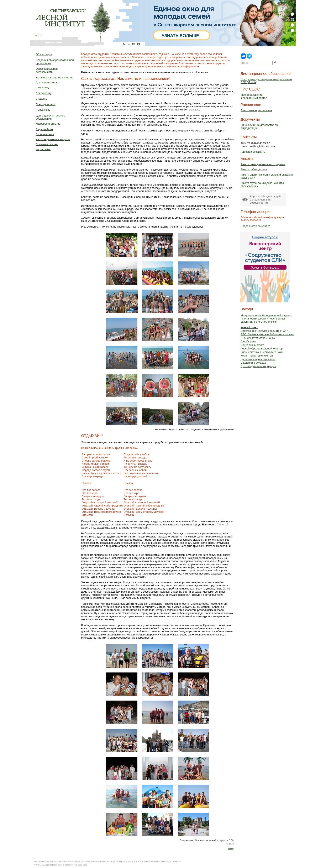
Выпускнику (43, 110)
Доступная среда (46, 82)
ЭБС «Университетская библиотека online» (267, 334)
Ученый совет (249, 327)
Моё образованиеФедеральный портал (254, 96)
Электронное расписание (256, 110)
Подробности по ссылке (255, 226)
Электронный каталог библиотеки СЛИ (264, 331)
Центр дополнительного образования (51, 117)
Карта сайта (43, 149)
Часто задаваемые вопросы (53, 139)
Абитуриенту (44, 93)
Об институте (44, 54)
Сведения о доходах (253, 363)
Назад (231, 849)
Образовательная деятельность (47, 70)
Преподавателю (46, 104)
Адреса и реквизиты (253, 152)
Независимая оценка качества (55, 77)
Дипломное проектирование (258, 359)
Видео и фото (44, 129)
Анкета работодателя (254, 169)
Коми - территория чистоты (257, 356)
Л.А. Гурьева (248, 341)
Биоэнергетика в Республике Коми (262, 352)
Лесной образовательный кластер (262, 349)
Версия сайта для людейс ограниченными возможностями (265, 200)
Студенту (41, 99)
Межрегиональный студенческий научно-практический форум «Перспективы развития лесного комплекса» (266, 319)
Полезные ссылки (47, 144)
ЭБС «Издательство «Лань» (258, 338)
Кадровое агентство (48, 124)
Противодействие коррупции (258, 366)
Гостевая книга (45, 134)
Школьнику (43, 87)
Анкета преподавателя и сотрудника (263, 164)
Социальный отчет (252, 345)
